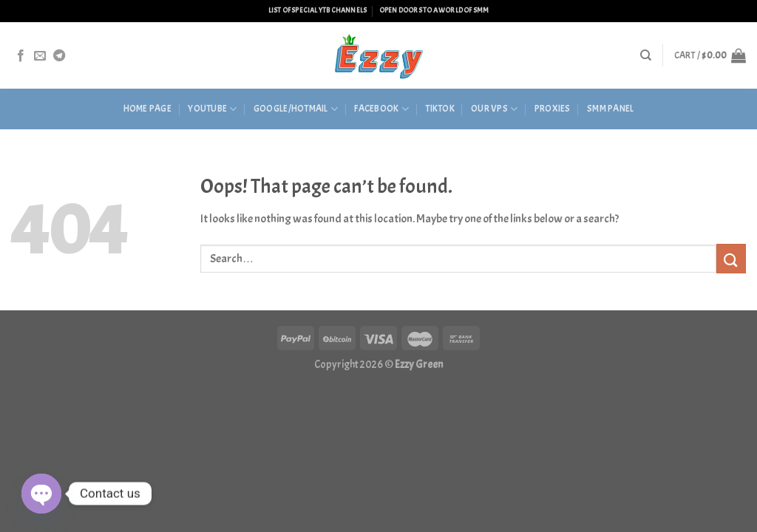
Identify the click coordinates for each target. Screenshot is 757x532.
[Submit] (731, 258)
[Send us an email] (40, 56)
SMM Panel (610, 109)
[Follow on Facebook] (21, 56)
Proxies (553, 109)
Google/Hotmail (296, 109)
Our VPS (494, 109)
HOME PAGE (147, 109)
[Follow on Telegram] (59, 56)
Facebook (381, 109)
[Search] (646, 55)
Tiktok (440, 109)
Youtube (212, 109)
